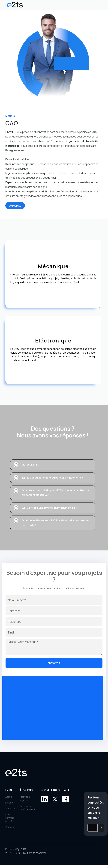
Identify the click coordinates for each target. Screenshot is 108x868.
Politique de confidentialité (28, 808)
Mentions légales (25, 798)
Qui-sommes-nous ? (10, 818)
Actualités (11, 809)
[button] (99, 5)
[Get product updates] (93, 828)
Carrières (10, 827)
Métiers (9, 803)
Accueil (9, 797)
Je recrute (15, 206)
